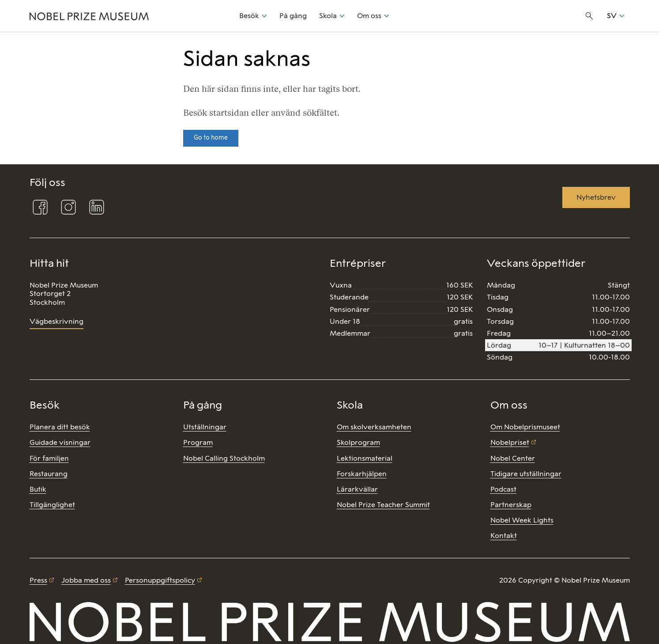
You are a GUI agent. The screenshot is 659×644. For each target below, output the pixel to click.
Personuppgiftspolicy (160, 580)
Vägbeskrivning (56, 321)
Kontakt (504, 536)
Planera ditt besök (60, 427)
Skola (328, 16)
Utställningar (205, 427)
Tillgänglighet (52, 505)
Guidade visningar (60, 442)
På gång (293, 16)
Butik (38, 489)
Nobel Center (513, 458)
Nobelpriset (510, 442)
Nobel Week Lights (522, 520)
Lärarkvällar (357, 489)
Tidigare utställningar (526, 474)
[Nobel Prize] (130, 16)
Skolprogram (358, 442)
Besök (249, 16)
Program (198, 442)
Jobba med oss (86, 580)
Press (38, 580)
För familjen (49, 458)
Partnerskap (511, 505)
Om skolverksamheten (374, 427)
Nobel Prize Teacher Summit (383, 505)
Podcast (503, 489)
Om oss (369, 16)
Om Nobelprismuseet (525, 427)
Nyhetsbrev (596, 197)
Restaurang (49, 474)
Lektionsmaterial (365, 458)
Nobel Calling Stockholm (224, 458)
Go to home (211, 138)
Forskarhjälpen (362, 474)
